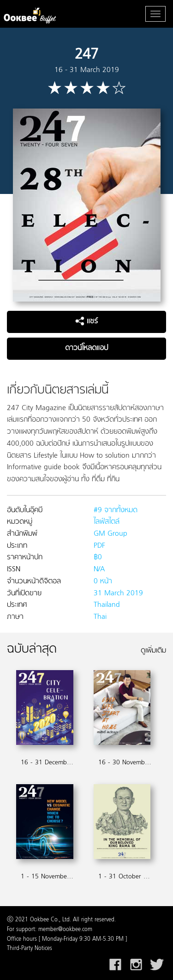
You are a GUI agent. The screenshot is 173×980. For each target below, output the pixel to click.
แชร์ (86, 321)
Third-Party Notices (30, 949)
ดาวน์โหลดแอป (86, 348)
